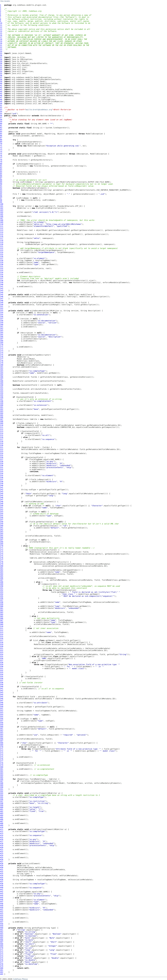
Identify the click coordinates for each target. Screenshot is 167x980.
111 (2, 226)
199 (2, 403)
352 (2, 711)
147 (2, 299)
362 (2, 731)
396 (2, 799)
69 (1, 142)
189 (2, 383)
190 (2, 385)
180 (2, 365)
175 (2, 355)
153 (2, 311)
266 (2, 538)
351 (2, 709)
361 (2, 729)
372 (2, 751)
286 (2, 578)
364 (2, 735)
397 (2, 801)
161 (2, 327)
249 (2, 504)
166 (2, 337)
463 (2, 934)
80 (1, 164)
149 (2, 303)
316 (2, 638)
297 (2, 600)
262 (2, 530)
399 (2, 805)
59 (1, 122)
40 (1, 83)
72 (1, 148)
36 (1, 75)
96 (1, 196)
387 (2, 781)
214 (2, 433)
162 (2, 329)
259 (2, 524)
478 (2, 964)
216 (2, 437)
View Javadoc (5, 1)
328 (2, 662)
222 (2, 449)
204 (2, 413)
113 (2, 230)
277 (2, 560)
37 (1, 77)
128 (2, 260)
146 (2, 297)
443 (2, 894)
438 (2, 884)
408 (2, 823)
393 (2, 793)
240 (2, 486)
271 (2, 548)
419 (2, 845)
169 (2, 343)
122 (2, 248)
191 (2, 387)
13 (1, 29)
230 (2, 465)
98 (1, 200)
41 (1, 85)
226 (2, 457)
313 (2, 632)
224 (2, 453)
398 (2, 803)
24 (1, 51)
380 (2, 767)
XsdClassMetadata (25, 425)
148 (2, 301)
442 (2, 892)
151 (2, 307)
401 (2, 809)
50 (1, 104)
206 (2, 417)
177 (2, 359)
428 (2, 864)
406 (2, 819)
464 (2, 936)
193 (2, 391)
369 (2, 745)
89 (1, 182)
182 (2, 369)
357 (2, 721)
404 (2, 815)
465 (2, 938)
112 (2, 228)
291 (2, 588)
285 (2, 576)
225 (2, 455)
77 (1, 158)
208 (2, 421)
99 (1, 202)
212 (2, 429)
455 (2, 918)
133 (2, 270)
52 (1, 108)
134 (2, 272)
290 (2, 586)
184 (2, 373)
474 (2, 956)
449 (2, 906)
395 (2, 797)
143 (2, 291)
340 (2, 687)
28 (1, 59)
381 (2, 769)
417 (2, 841)
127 (2, 258)
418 (2, 843)
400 (2, 807)
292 (2, 590)
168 (2, 341)
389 (2, 785)
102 (2, 208)
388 (2, 783)
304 (2, 614)
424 (2, 855)
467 (2, 942)
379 (2, 765)
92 (1, 188)
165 (2, 335)
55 (1, 114)
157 (2, 319)
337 (2, 681)
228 (2, 461)
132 (2, 268)
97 (1, 198)
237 (2, 480)
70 (1, 144)
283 (2, 572)
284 (2, 574)
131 (2, 266)
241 (2, 488)
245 (2, 496)
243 (2, 492)
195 (2, 395)
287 (2, 580)
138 (2, 280)
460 (2, 928)
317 (2, 640)
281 (2, 568)
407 (2, 821)
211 (2, 427)
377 (2, 761)
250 (2, 506)
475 (2, 958)
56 (1, 116)
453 (2, 914)
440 (2, 888)
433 (2, 874)
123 (2, 250)
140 (2, 284)
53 (1, 110)
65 (1, 134)
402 (2, 811)
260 (2, 526)
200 (2, 405)
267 (2, 540)
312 (2, 630)
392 (2, 791)
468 (2, 944)
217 (2, 439)
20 (1, 43)
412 (2, 831)
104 (2, 212)
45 (1, 93)
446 (2, 900)
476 (2, 960)
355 (2, 717)
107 (2, 218)
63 (1, 130)
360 (2, 727)
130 (2, 264)
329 (2, 664)
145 (2, 295)
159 (2, 323)
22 (1, 47)
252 (2, 510)
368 (2, 743)
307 (2, 620)
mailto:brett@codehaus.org (39, 110)
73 (1, 150)
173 (2, 351)
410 (2, 827)
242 (2, 490)
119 (2, 242)
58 (1, 120)
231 (2, 467)
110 (2, 224)
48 (1, 100)
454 (2, 916)
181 (2, 367)
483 (2, 974)
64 (1, 132)
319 (2, 644)
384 (2, 775)
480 (2, 968)
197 (2, 399)
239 (2, 484)
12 (1, 27)
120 (2, 244)
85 (1, 174)
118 (2, 240)
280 (2, 566)
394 (2, 795)
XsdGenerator (24, 116)
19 (1, 41)
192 (2, 389)
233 (2, 471)
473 (2, 954)
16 (1, 35)
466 (2, 940)
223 (2, 451)
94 (1, 192)
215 (2, 435)
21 (1, 45)
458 (2, 924)
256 (2, 518)
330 (2, 666)
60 (1, 124)
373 (2, 753)
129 (2, 262)
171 (2, 347)
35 (1, 73)
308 (2, 622)
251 (2, 508)
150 (2, 305)
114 (2, 232)
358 (2, 723)
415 (2, 837)
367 (2, 741)
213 (2, 431)
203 (2, 411)
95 (1, 194)
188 (2, 381)
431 (2, 870)
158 (2, 321)
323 (2, 652)
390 (2, 787)
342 (2, 691)
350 (2, 707)
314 (2, 634)
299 (2, 604)
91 (1, 186)
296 (2, 598)
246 (2, 498)
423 (2, 853)
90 (1, 184)
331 (2, 668)
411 (2, 829)
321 (2, 648)
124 (2, 252)
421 (2, 849)
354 (2, 715)
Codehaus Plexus (20, 979)
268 (2, 542)
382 (2, 771)
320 (2, 646)
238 (2, 482)
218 (2, 441)
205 (2, 415)
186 (2, 377)
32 (1, 67)
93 (1, 190)
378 (2, 763)
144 (2, 293)
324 (2, 654)
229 (2, 463)
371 (2, 749)
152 (2, 309)
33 (1, 69)
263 (2, 532)
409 (2, 825)
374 (2, 755)
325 (2, 656)
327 (2, 660)
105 (2, 214)
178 (2, 361)
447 (2, 902)
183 (2, 371)
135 (2, 274)
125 (2, 254)
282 (2, 570)
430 (2, 868)
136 (2, 276)
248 (2, 502)
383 (2, 773)
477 (2, 962)
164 (2, 333)
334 (2, 675)
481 (2, 970)
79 (1, 162)
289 (2, 584)
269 (2, 544)
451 (2, 910)
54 (1, 112)
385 (2, 777)
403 (2, 813)
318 (2, 642)
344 (2, 695)
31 (1, 65)
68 (1, 140)
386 (2, 779)
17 (1, 37)
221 (2, 447)
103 (2, 210)
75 (1, 154)
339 (2, 685)
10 (1, 23)
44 (1, 91)
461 (2, 930)
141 (2, 286)
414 (2, 835)
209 (2, 423)
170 (2, 345)
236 (2, 477)
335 (2, 677)
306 (2, 618)
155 (2, 315)
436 (2, 880)
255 (2, 516)
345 (2, 697)
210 (2, 425)
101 (2, 206)
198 (2, 401)
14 (1, 31)
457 (2, 922)
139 (2, 282)
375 (2, 757)
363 (2, 733)
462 (2, 932)
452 (2, 912)
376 (2, 759)
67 (1, 138)
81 (1, 166)
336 (2, 679)
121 (2, 246)
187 (2, 379)
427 (2, 862)
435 (2, 878)
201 (2, 407)
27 (1, 57)
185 (2, 375)
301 (2, 608)
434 (2, 876)
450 (2, 908)
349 (2, 705)
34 (1, 71)
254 (2, 514)
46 (1, 95)
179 (2, 363)
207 (2, 419)
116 (2, 236)
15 (1, 33)
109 (2, 222)
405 (2, 817)
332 (2, 671)
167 (2, 339)
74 (1, 152)
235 (2, 475)
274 (2, 554)
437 (2, 882)
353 (2, 713)
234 (2, 473)
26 (1, 55)
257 (2, 520)
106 (2, 216)
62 (1, 128)
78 (1, 160)
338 (2, 683)
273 (2, 552)
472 (2, 952)
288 (2, 582)
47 (1, 98)
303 (2, 612)
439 (2, 886)
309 (2, 624)
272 (2, 550)
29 (1, 61)
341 (2, 689)
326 (2, 658)
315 (2, 636)
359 (2, 725)
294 (2, 594)
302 (2, 610)
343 (2, 693)
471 (2, 950)
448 (2, 904)
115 (2, 234)
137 (2, 278)
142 (2, 289)
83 (1, 170)
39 (1, 81)
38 (1, 79)
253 (2, 512)
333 (2, 673)
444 (2, 896)
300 (2, 606)
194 (2, 393)
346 (2, 699)
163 (2, 331)
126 (2, 256)
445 (2, 898)
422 (2, 851)
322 (2, 650)
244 (2, 494)
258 (2, 522)
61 (1, 126)
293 (2, 592)
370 (2, 747)
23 (1, 49)
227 (2, 459)
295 (2, 596)
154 (2, 313)
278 (2, 562)
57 (1, 118)
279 (2, 564)
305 (2, 616)
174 (2, 353)
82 (1, 168)
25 (1, 53)
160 (2, 325)
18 (1, 39)
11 (1, 25)
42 (1, 87)
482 (2, 972)
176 (2, 357)
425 (2, 857)
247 (2, 500)
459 (2, 926)
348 (2, 703)
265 (2, 536)
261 (2, 528)
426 (2, 859)
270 (2, 546)
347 (2, 701)
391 (2, 789)
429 (2, 866)
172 (2, 349)
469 (2, 946)
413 (2, 833)
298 (2, 602)
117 (2, 238)
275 (2, 556)
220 (2, 445)
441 (2, 890)
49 (1, 102)
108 (2, 220)
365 (2, 737)
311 (2, 628)
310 (2, 626)
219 (2, 443)
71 (1, 146)
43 (1, 89)
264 (2, 534)
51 (1, 106)
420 (2, 847)
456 (2, 920)
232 (2, 469)
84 (1, 172)
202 (2, 409)
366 (2, 739)
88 (1, 180)
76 (1, 156)
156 (2, 317)
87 (1, 178)
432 (2, 872)
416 (2, 839)
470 (2, 948)
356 (2, 719)
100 (2, 204)
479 (2, 966)
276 (2, 558)
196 (2, 397)
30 (1, 63)
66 (1, 136)
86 (1, 176)
